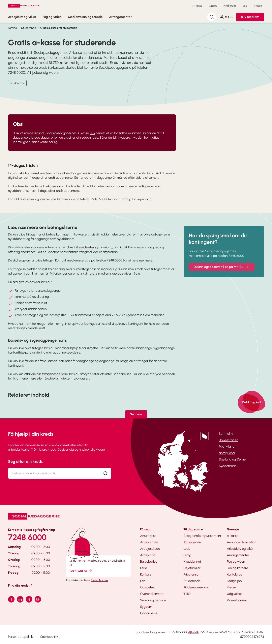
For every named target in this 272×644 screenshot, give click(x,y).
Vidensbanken (237, 600)
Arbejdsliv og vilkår (22, 17)
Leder (188, 549)
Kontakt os (234, 574)
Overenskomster (152, 594)
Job (245, 6)
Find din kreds (21, 585)
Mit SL (226, 17)
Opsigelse (147, 587)
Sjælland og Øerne (232, 459)
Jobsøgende (192, 542)
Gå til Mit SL (81, 571)
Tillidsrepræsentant (197, 587)
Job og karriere (237, 568)
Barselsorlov (149, 562)
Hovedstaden (229, 440)
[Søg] (212, 17)
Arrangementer (120, 17)
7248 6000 (27, 537)
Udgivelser (234, 594)
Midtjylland (227, 446)
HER (92, 133)
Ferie (144, 568)
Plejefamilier (192, 568)
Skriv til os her (99, 580)
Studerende (29, 28)
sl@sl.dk (193, 632)
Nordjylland (227, 453)
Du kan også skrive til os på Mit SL (222, 271)
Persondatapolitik (20, 637)
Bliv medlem (250, 17)
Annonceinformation (242, 542)
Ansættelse (148, 536)
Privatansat (191, 574)
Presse (258, 6)
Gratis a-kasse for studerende (59, 28)
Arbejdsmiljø (149, 542)
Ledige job (234, 581)
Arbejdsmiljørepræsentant (202, 536)
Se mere (136, 414)
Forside (12, 28)
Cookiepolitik (49, 637)
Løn (143, 581)
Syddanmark (228, 466)
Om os (213, 6)
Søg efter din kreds (25, 461)
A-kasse (198, 6)
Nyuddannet (192, 562)
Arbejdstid (148, 555)
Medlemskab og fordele (85, 17)
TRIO (187, 594)
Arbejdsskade (150, 549)
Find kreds (230, 6)
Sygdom (146, 607)
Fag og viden (52, 17)
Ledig (187, 555)
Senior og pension (153, 600)
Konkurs (146, 574)
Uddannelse (149, 613)
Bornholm (226, 434)
